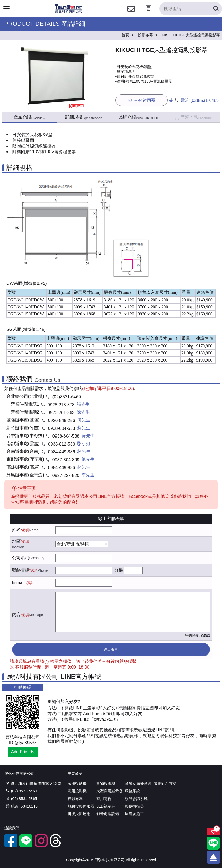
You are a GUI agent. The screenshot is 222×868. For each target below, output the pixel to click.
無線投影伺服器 (81, 806)
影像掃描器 (134, 806)
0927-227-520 (66, 475)
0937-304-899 (66, 460)
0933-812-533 (62, 444)
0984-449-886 (62, 452)
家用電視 (104, 799)
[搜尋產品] (191, 9)
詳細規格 (84, 117)
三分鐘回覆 (142, 100)
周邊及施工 (134, 814)
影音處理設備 (108, 814)
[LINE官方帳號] (26, 846)
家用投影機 (77, 783)
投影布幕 (75, 799)
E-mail (18, 583)
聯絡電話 (21, 570)
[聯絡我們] (131, 14)
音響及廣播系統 (138, 783)
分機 (119, 570)
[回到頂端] (213, 857)
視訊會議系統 (136, 799)
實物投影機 (106, 783)
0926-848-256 (62, 420)
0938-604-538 (62, 428)
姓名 (16, 530)
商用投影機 (77, 791)
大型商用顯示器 (110, 791)
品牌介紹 (138, 117)
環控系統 (132, 791)
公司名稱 (21, 558)
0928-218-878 (61, 405)
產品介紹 (29, 117)
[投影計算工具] (148, 14)
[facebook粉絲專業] (11, 846)
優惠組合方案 (165, 783)
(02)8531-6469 (205, 100)
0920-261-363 (61, 413)
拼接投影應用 (79, 814)
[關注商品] (213, 832)
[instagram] (41, 846)
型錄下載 (193, 118)
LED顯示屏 (106, 806)
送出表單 (111, 649)
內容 (16, 614)
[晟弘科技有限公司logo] (69, 12)
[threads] (56, 846)
